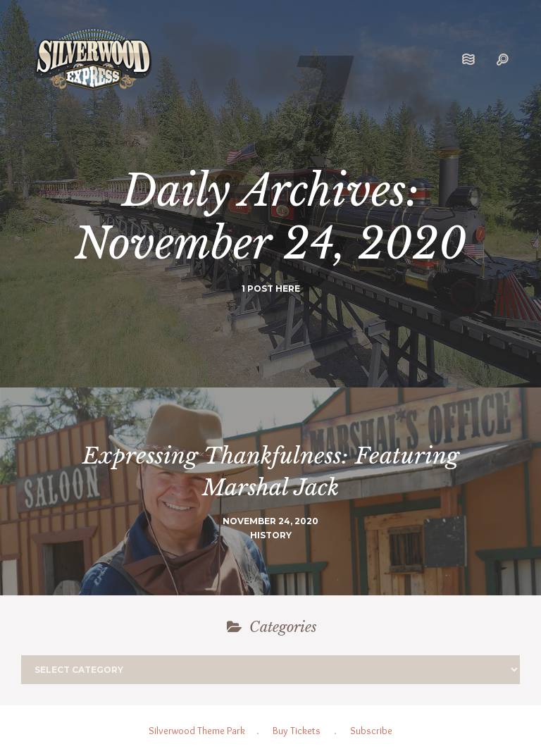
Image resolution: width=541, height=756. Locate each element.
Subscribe (371, 731)
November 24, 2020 (270, 521)
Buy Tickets (297, 731)
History (271, 535)
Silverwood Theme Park (197, 731)
